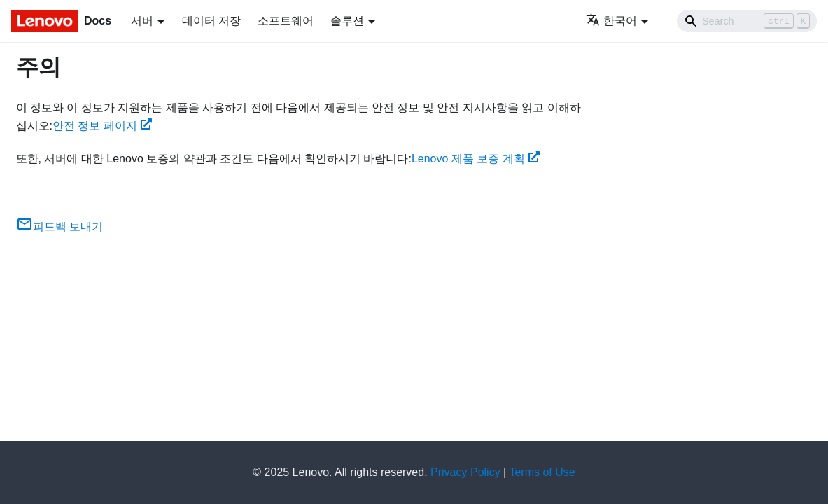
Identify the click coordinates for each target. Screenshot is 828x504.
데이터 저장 (211, 21)
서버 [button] (142, 21)
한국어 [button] (611, 21)
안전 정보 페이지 (102, 126)
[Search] (747, 21)
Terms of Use (542, 472)
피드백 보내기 (59, 226)
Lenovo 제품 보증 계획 (476, 159)
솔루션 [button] (347, 21)
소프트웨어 (286, 21)
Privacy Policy (465, 472)
